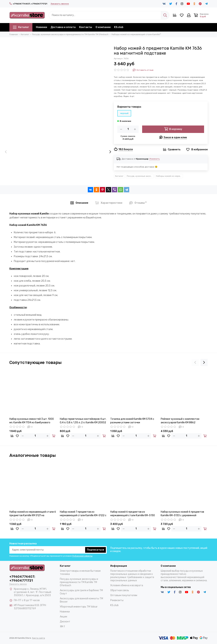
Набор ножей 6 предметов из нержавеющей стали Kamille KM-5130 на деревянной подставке (133, 514)
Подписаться (95, 550)
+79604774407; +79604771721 (28, 4)
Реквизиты (117, 600)
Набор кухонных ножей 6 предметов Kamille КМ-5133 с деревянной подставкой (182, 514)
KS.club (119, 27)
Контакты (86, 27)
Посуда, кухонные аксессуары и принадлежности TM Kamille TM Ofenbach (140, 176)
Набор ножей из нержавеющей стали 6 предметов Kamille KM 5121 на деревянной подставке (33, 514)
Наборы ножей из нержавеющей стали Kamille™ (169, 176)
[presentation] (6, 152)
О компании (103, 27)
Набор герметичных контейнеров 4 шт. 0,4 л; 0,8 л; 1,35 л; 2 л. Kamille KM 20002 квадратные (83, 421)
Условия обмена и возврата (127, 585)
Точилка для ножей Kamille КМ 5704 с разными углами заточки (132, 421)
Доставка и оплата (63, 27)
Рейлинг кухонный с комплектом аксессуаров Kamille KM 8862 (180, 421)
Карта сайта (38, 638)
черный (124, 113)
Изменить (155, 159)
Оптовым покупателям (124, 595)
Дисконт (65, 622)
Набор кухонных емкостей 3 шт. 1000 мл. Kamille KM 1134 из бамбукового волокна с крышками (32, 421)
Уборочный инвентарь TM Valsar (79, 607)
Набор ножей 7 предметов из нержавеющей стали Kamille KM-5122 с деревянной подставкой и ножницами (83, 514)
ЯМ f (62, 627)
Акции (63, 617)
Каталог (21, 27)
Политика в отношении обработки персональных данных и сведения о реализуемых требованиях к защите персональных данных (132, 576)
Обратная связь (120, 590)
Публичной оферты (82, 556)
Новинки (42, 27)
